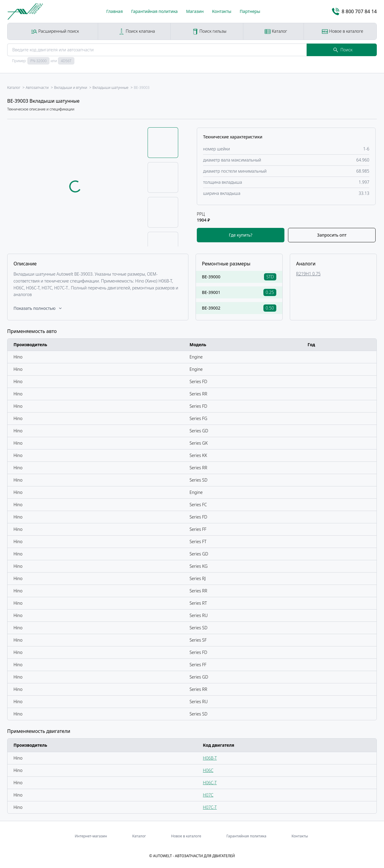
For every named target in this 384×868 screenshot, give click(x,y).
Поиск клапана (137, 31)
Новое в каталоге (342, 31)
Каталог (276, 31)
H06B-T (210, 758)
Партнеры (250, 11)
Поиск (343, 50)
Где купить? (241, 235)
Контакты (222, 11)
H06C (208, 770)
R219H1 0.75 (308, 274)
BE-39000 (211, 277)
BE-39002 (211, 308)
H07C (208, 795)
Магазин (195, 11)
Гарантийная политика (154, 11)
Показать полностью (38, 308)
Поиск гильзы (209, 31)
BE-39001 (211, 292)
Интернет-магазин (91, 836)
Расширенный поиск (55, 31)
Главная (114, 11)
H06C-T (210, 783)
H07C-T (210, 807)
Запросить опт (332, 235)
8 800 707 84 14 (354, 12)
